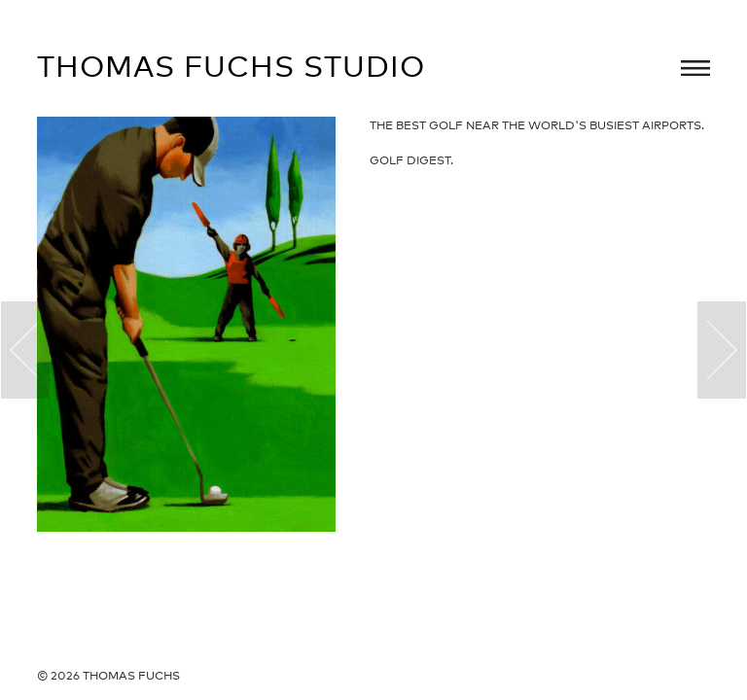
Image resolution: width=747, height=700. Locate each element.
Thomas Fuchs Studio (231, 66)
